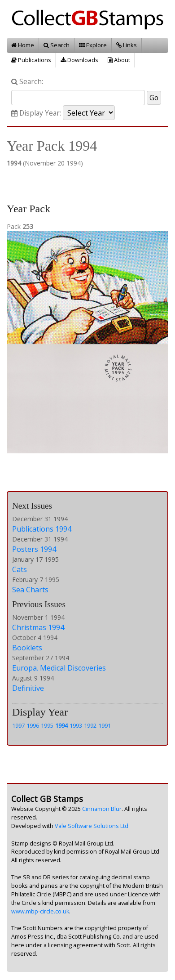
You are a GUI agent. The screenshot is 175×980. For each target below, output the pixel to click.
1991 (105, 725)
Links (127, 45)
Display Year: (36, 113)
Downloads (79, 60)
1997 (18, 725)
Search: (27, 82)
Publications (31, 60)
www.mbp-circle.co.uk (40, 911)
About (119, 60)
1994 (61, 725)
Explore (93, 45)
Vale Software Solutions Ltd (92, 826)
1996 (33, 725)
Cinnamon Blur (102, 809)
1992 (90, 725)
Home (23, 45)
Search (57, 45)
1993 (76, 725)
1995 (47, 725)
